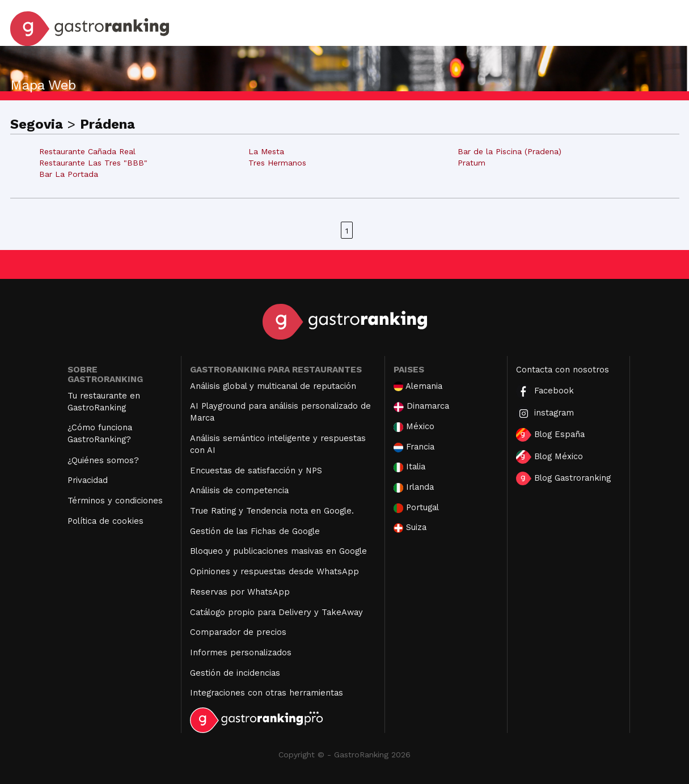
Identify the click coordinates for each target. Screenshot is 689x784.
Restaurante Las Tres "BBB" (93, 163)
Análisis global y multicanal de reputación (273, 386)
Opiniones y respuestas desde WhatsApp (274, 571)
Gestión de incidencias (235, 673)
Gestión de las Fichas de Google (255, 531)
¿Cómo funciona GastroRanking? (100, 433)
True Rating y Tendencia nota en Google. (272, 511)
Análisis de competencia (239, 490)
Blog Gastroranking (563, 478)
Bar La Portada (69, 174)
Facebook (545, 391)
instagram (545, 414)
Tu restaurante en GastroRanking (104, 402)
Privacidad (88, 480)
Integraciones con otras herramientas (267, 693)
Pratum (472, 163)
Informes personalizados (241, 652)
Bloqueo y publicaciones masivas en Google (278, 551)
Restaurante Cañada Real (87, 151)
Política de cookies (105, 521)
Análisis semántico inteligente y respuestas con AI (278, 444)
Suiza (410, 527)
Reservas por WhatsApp (240, 592)
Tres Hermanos (277, 163)
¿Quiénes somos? (103, 460)
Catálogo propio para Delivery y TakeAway (276, 612)
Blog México (549, 457)
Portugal (416, 508)
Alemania (418, 386)
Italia (409, 467)
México (414, 427)
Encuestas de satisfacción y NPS (256, 471)
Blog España (550, 435)
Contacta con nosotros (563, 370)
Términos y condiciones (115, 501)
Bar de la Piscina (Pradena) (510, 151)
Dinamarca (421, 406)
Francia (414, 447)
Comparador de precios (238, 632)
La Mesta (266, 151)
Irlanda (414, 487)
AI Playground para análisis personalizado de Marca (280, 412)
